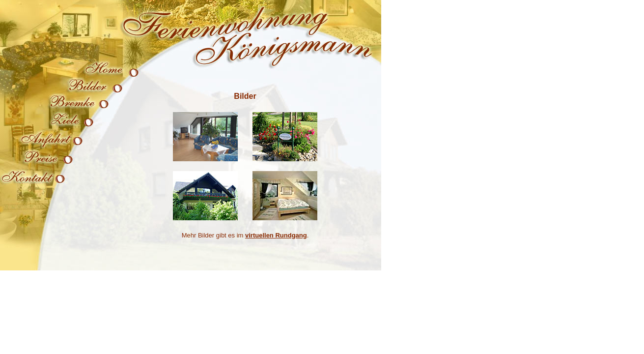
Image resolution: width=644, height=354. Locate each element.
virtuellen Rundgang (276, 235)
